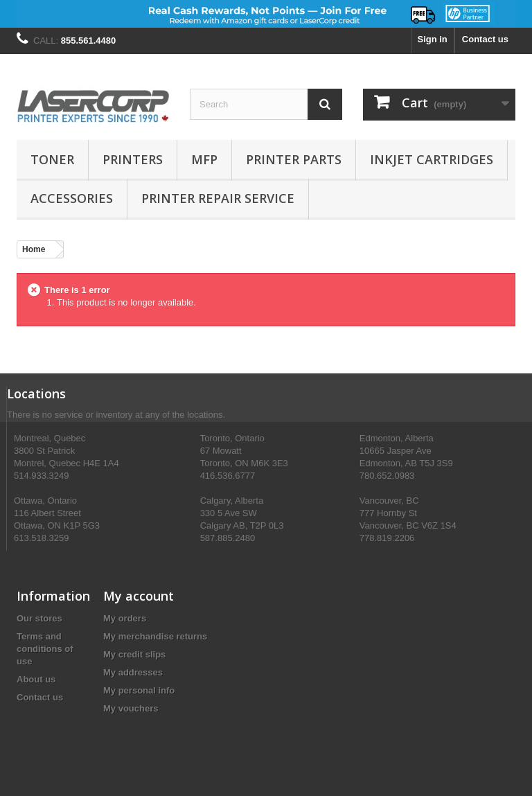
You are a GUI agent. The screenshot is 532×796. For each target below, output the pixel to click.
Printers (133, 159)
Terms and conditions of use (45, 649)
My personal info (139, 690)
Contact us (485, 39)
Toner (52, 159)
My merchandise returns (155, 636)
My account (139, 596)
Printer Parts (294, 159)
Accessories (72, 198)
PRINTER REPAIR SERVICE (218, 198)
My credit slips (134, 654)
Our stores (39, 618)
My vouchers (131, 708)
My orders (125, 618)
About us (36, 679)
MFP (204, 159)
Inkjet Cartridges (432, 159)
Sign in (432, 39)
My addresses (133, 672)
